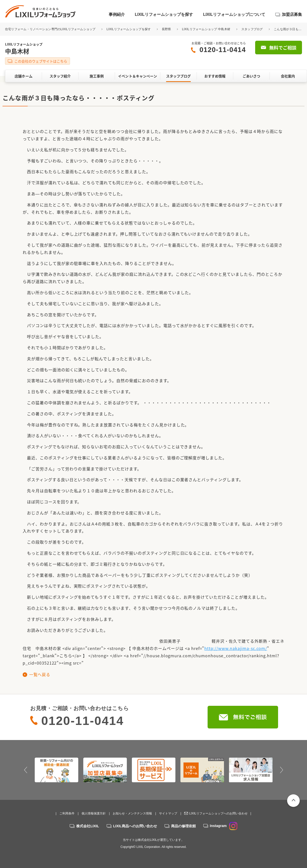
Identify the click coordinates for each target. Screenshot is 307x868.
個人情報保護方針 (94, 813)
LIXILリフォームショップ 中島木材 (206, 29)
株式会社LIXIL (88, 826)
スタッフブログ (252, 29)
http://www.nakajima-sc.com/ (236, 648)
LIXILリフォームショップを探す (164, 14)
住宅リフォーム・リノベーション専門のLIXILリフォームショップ (51, 29)
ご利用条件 (67, 813)
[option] (56, 770)
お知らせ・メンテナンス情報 (132, 813)
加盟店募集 (292, 14)
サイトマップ (168, 813)
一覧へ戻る (40, 674)
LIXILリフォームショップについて (234, 14)
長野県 (166, 29)
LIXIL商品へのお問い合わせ (135, 826)
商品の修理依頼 (183, 826)
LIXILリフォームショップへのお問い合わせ (218, 813)
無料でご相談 (283, 48)
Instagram (224, 826)
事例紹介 (117, 14)
